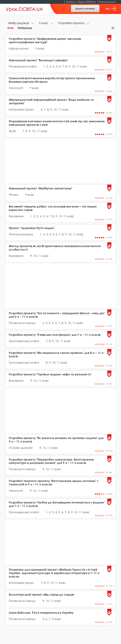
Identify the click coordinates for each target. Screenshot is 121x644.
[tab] (21, 23)
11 (78, 66)
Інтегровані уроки (21, 109)
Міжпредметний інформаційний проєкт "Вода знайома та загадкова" (51, 101)
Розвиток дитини (107, 2)
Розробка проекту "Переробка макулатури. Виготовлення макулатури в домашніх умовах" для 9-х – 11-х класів (51, 461)
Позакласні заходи (22, 323)
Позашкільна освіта (23, 66)
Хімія (12, 131)
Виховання (16, 216)
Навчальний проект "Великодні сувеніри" (38, 60)
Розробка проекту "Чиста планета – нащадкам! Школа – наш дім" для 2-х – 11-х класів (57, 315)
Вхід (111, 9)
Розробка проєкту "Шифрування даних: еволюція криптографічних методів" (45, 40)
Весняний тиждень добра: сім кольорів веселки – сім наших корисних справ (53, 208)
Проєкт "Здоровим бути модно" (32, 228)
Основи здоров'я (21, 448)
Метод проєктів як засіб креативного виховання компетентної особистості (55, 248)
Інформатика (19, 48)
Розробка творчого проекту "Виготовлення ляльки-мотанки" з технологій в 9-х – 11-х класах (53, 483)
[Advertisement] (60, 161)
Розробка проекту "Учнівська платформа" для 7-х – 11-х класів (55, 335)
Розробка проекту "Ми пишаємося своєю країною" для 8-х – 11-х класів (56, 355)
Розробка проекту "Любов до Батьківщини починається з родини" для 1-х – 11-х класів (57, 504)
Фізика (14, 195)
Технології (16, 88)
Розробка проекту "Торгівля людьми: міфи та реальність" (50, 374)
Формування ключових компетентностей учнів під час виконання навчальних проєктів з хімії (57, 123)
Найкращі (25, 28)
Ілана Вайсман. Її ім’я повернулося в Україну (41, 613)
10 (73, 66)
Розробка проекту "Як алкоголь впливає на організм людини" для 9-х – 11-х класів (56, 440)
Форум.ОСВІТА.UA (87, 2)
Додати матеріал (85, 8)
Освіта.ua (71, 2)
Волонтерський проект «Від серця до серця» (41, 595)
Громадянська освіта (24, 341)
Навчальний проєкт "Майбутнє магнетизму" (41, 188)
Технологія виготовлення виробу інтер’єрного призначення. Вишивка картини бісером (52, 80)
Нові (10, 28)
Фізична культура (21, 234)
